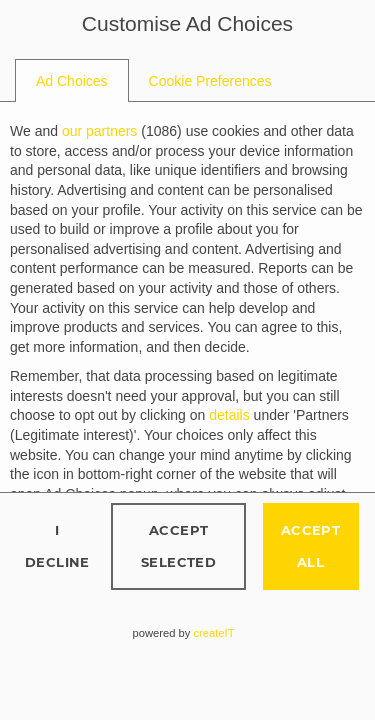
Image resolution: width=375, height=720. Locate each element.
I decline (57, 545)
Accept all (310, 545)
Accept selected (178, 545)
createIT (213, 633)
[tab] (72, 81)
